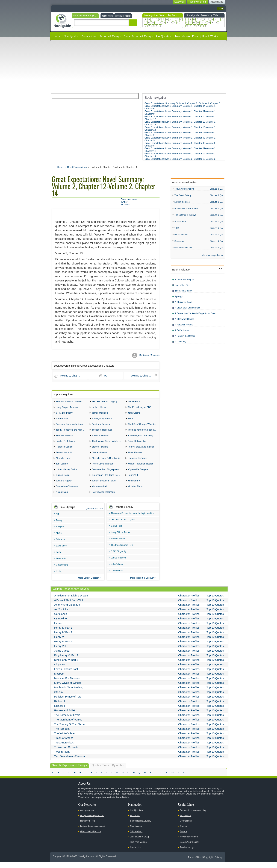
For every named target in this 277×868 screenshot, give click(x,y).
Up (106, 376)
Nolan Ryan (62, 498)
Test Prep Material (139, 848)
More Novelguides (211, 257)
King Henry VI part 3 (66, 666)
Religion (60, 533)
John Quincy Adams (102, 420)
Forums (183, 837)
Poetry (59, 526)
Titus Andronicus (64, 748)
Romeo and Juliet (65, 716)
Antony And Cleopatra (67, 611)
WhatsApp (126, 205)
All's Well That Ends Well (69, 606)
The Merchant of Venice (68, 726)
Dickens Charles (149, 355)
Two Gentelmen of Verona (70, 762)
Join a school (136, 837)
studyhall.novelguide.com (92, 822)
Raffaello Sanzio (64, 450)
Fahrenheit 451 (182, 236)
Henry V (59, 643)
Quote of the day (94, 515)
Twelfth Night (62, 758)
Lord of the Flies (182, 202)
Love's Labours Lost (66, 675)
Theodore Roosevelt (102, 432)
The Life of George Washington (143, 426)
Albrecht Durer (63, 462)
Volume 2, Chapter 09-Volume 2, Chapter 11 (74, 376)
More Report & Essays (142, 584)
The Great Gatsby (183, 196)
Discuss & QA (216, 189)
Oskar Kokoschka (137, 444)
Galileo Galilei (63, 480)
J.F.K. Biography (64, 414)
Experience (61, 552)
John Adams (134, 414)
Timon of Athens (64, 744)
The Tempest (62, 735)
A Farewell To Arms (184, 327)
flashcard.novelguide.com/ (92, 832)
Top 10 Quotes (215, 601)
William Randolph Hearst (140, 468)
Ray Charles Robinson (103, 498)
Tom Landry (62, 468)
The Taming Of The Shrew (70, 730)
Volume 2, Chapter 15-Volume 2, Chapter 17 (145, 376)
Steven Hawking (100, 450)
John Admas (62, 420)
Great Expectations (77, 167)
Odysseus (179, 243)
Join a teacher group (140, 843)
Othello (58, 698)
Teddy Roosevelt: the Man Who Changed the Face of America (72, 432)
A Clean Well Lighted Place (188, 310)
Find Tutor (135, 822)
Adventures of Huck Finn (186, 209)
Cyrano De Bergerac (138, 474)
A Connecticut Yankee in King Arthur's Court (195, 316)
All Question (186, 822)
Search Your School (189, 848)
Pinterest (72, 809)
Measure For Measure (67, 684)
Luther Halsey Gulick (66, 474)
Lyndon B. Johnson (66, 444)
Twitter (124, 202)
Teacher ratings (187, 853)
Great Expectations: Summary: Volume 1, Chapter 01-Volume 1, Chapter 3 (182, 103)
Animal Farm (180, 223)
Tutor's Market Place (187, 36)
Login (220, 9)
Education (61, 545)
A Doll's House (182, 333)
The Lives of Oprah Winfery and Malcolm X (108, 444)
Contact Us (135, 853)
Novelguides (71, 36)
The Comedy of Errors (67, 721)
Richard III (60, 712)
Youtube (55, 809)
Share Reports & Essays (138, 36)
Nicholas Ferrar (135, 492)
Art (57, 520)
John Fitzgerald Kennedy (140, 438)
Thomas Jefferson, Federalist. (143, 432)
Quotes (183, 832)
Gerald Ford (134, 402)
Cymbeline (61, 624)
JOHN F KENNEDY (102, 438)
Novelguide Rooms (123, 16)
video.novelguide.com (90, 837)
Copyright (208, 863)
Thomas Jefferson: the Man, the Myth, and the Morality (72, 402)
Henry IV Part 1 (63, 634)
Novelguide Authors (189, 843)
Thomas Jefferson (65, 438)
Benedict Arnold (64, 456)
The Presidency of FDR (139, 408)
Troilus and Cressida (66, 753)
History (59, 577)
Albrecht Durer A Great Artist (106, 462)
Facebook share (129, 199)
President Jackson (101, 426)
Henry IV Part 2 (63, 638)
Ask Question (107, 16)
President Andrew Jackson (69, 426)
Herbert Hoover (100, 408)
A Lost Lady (180, 344)
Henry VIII (133, 480)
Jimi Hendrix (134, 486)
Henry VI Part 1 (63, 647)
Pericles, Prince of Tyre (68, 703)
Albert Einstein (135, 456)
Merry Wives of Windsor (68, 689)
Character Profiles (189, 601)
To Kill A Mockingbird (184, 189)
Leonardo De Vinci (137, 462)
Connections (89, 36)
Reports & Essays (110, 36)
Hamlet (58, 629)
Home (57, 36)
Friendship (61, 564)
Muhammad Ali (99, 492)
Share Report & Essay (141, 827)
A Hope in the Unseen (185, 338)
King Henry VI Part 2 (66, 661)
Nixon (130, 420)
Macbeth (59, 680)
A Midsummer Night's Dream (71, 601)
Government (62, 571)
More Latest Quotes (88, 584)
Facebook (66, 809)
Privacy (219, 863)
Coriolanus (61, 620)
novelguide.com (88, 816)
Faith (58, 558)
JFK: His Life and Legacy (104, 402)
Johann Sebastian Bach (104, 486)
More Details (123, 803)
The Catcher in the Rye (185, 216)
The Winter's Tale (64, 739)
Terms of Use (195, 863)
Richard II (60, 707)
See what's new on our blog (193, 816)
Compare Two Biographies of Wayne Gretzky (108, 474)
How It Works (210, 36)
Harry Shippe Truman (67, 408)
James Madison (100, 414)
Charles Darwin (100, 456)
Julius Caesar (62, 657)
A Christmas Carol (183, 304)
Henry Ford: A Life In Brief (141, 450)
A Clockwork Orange (185, 321)
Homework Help (88, 827)
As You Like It (62, 615)
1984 (177, 229)
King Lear (60, 670)
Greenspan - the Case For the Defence (108, 480)
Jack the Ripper (64, 486)
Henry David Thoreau (103, 468)
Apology (179, 299)
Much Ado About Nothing (69, 693)
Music (59, 539)
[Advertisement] (138, 67)
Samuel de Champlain (67, 492)
